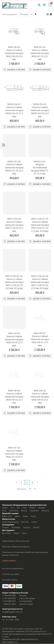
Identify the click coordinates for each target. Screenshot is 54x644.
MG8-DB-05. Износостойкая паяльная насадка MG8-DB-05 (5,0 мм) (14, 53)
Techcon (27, 496)
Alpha (17, 485)
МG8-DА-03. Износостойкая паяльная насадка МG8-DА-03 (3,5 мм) (14, 339)
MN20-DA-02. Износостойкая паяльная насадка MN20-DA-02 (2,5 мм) (40, 110)
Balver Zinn (7, 485)
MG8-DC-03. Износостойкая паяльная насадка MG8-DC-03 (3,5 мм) (40, 53)
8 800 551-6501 (10, 573)
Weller (32, 477)
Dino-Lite (25, 491)
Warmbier (16, 496)
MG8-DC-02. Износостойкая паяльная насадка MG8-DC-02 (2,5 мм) (14, 423)
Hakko (5, 477)
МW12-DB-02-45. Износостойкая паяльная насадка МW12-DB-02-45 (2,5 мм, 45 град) (14, 282)
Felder (25, 485)
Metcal (24, 479)
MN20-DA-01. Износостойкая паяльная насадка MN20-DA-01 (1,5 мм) (14, 110)
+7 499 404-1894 (9, 564)
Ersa (12, 477)
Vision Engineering (10, 491)
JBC (19, 477)
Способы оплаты (10, 549)
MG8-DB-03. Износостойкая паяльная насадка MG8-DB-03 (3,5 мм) (40, 381)
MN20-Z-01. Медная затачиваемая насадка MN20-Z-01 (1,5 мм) (40, 167)
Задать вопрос (9, 530)
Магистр (45, 479)
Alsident (42, 477)
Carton (34, 491)
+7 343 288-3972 (9, 570)
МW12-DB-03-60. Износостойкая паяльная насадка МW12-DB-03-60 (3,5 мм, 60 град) (40, 282)
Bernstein (6, 502)
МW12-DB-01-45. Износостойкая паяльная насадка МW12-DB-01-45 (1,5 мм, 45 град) (40, 225)
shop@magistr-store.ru (12, 581)
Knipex (16, 502)
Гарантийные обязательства (16, 510)
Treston (6, 496)
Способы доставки (11, 543)
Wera (25, 502)
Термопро (34, 479)
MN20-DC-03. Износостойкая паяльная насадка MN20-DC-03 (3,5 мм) (14, 167)
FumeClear (14, 479)
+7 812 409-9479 (9, 567)
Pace (25, 477)
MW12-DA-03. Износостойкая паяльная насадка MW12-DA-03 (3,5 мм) (14, 225)
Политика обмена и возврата (16, 515)
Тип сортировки (10, 14)
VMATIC (36, 496)
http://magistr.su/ (10, 611)
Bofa (4, 479)
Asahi (33, 485)
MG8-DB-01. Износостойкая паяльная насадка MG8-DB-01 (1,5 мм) (40, 324)
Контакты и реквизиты (13, 537)
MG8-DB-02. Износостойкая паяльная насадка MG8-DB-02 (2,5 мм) (14, 381)
